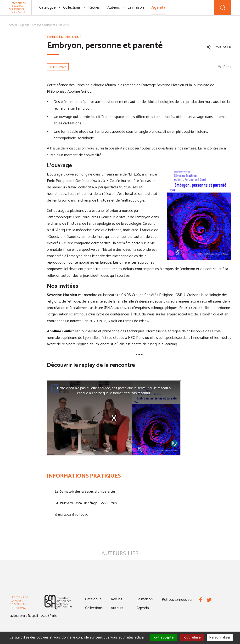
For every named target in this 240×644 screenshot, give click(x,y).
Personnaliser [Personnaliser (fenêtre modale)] (220, 637)
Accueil (13, 25)
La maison (136, 8)
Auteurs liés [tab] (120, 554)
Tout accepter (163, 637)
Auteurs (114, 8)
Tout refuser (192, 637)
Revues (94, 8)
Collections (72, 8)
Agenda (158, 8)
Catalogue (47, 8)
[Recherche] (223, 8)
